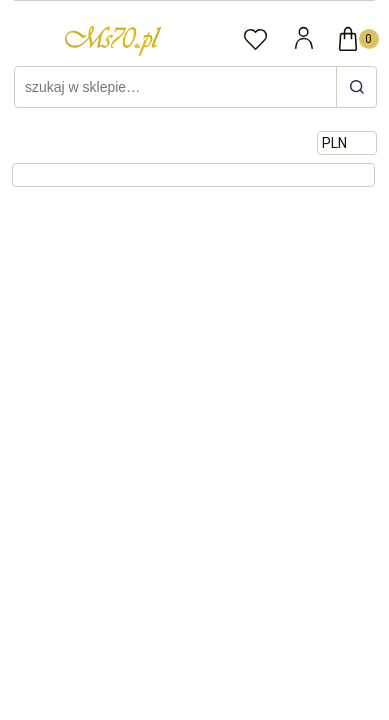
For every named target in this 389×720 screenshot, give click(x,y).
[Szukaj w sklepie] (178, 87)
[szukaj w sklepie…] (356, 87)
